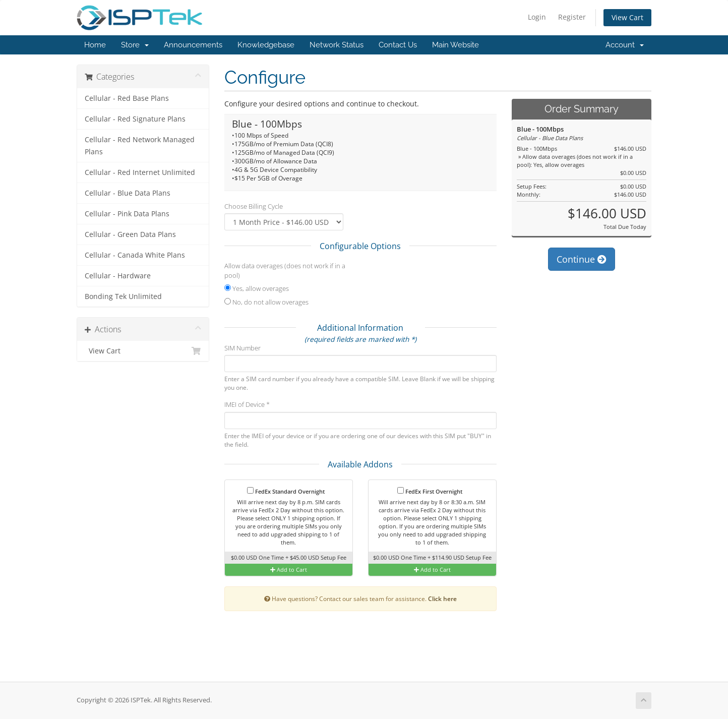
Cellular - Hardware (118, 276)
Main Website (456, 45)
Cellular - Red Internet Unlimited (140, 172)
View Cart (627, 17)
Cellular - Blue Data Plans (128, 193)
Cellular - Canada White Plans (135, 255)
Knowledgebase (266, 45)
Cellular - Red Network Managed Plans (140, 146)
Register (572, 17)
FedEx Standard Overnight (286, 491)
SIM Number (242, 348)
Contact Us (398, 45)
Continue (582, 259)
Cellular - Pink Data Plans (127, 214)
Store (135, 45)
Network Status (337, 45)
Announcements (193, 45)
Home (95, 45)
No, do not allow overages (266, 302)
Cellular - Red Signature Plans (135, 119)
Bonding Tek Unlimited (123, 296)
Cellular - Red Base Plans (127, 98)
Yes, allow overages (257, 288)
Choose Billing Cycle (254, 206)
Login (537, 17)
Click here (442, 598)
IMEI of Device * (247, 404)
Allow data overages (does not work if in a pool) (285, 271)
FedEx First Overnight (430, 491)
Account (625, 45)
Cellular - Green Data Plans (130, 234)
